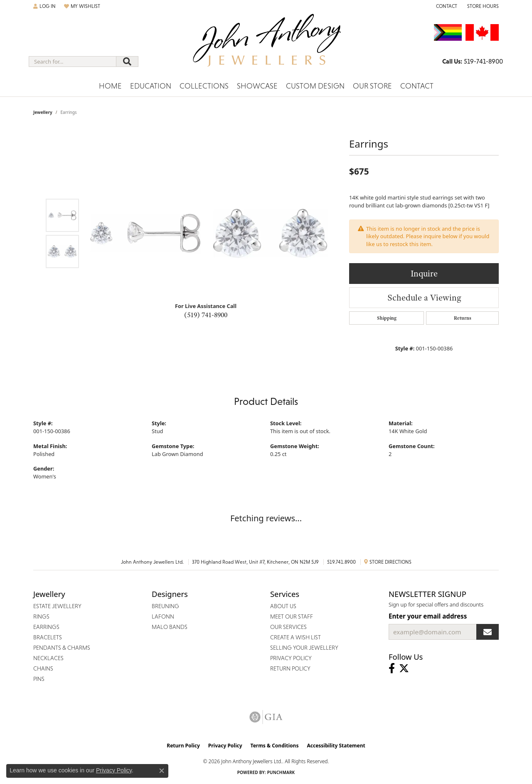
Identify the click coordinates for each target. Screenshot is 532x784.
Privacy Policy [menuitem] (291, 658)
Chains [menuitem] (43, 668)
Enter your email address (428, 616)
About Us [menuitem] (283, 606)
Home (110, 86)
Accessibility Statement (336, 746)
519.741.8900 (341, 562)
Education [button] (151, 86)
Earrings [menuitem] (46, 627)
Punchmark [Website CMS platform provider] (281, 772)
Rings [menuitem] (41, 616)
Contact (417, 86)
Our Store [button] (372, 86)
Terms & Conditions (275, 746)
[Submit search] (127, 62)
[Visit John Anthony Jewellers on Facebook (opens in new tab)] (392, 668)
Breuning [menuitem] (165, 606)
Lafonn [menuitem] (163, 616)
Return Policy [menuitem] (290, 668)
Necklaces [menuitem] (48, 658)
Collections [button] (204, 86)
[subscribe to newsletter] (488, 632)
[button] (44, 6)
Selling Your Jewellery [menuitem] (304, 648)
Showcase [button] (257, 86)
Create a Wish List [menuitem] (296, 637)
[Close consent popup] (162, 771)
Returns (463, 318)
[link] (446, 6)
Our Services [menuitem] (288, 627)
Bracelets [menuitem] (48, 637)
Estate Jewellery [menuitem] (57, 606)
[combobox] (73, 62)
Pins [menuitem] (39, 679)
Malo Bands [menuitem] (170, 627)
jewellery (43, 112)
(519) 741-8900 (206, 315)
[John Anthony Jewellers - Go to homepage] (266, 45)
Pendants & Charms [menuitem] (62, 648)
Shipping (387, 318)
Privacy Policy (225, 746)
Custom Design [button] (315, 86)
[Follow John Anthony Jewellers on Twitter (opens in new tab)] (404, 668)
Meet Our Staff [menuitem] (292, 616)
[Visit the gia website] (266, 717)
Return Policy (183, 746)
